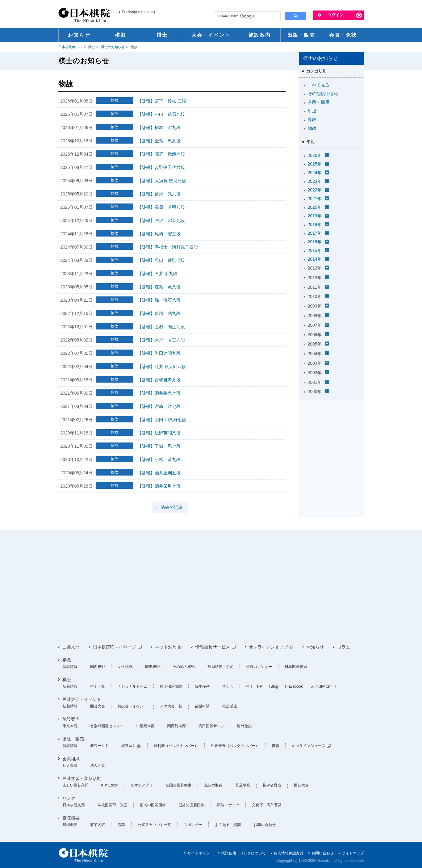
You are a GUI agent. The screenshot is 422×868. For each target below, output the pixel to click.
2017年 (315, 233)
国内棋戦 (98, 667)
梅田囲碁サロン (211, 726)
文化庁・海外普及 (267, 805)
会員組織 (71, 759)
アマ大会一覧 (171, 706)
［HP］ (260, 686)
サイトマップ (353, 853)
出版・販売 (73, 739)
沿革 (121, 825)
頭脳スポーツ (228, 805)
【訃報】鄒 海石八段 (159, 300)
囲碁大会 (98, 706)
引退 (312, 111)
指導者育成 (272, 785)
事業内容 (98, 825)
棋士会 (228, 686)
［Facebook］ (295, 686)
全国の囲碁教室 (178, 785)
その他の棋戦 (184, 667)
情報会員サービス (213, 647)
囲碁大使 (301, 785)
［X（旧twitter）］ (323, 686)
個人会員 (70, 765)
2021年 (315, 199)
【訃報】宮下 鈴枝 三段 (162, 101)
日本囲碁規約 (296, 667)
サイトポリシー (200, 853)
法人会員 (98, 765)
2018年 (315, 224)
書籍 (275, 746)
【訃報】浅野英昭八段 (159, 433)
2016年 (315, 242)
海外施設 (244, 726)
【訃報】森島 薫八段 (159, 287)
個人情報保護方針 (289, 853)
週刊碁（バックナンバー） (176, 746)
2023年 (315, 181)
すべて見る (319, 85)
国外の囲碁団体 (191, 805)
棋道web (128, 746)
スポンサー (193, 825)
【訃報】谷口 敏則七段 (161, 260)
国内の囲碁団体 (153, 805)
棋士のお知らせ (113, 47)
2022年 (315, 190)
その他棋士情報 (323, 94)
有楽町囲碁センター (107, 726)
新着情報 (70, 667)
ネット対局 (166, 647)
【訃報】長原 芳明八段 (161, 207)
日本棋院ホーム (70, 47)
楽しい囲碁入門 (76, 785)
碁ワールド (99, 746)
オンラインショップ (268, 647)
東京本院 (70, 726)
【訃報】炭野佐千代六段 (161, 167)
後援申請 (202, 706)
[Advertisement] (211, 587)
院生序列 (202, 686)
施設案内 (71, 719)
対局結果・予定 (220, 667)
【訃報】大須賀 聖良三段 (162, 181)
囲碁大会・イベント (82, 699)
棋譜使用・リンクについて (244, 853)
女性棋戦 (125, 667)
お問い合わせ (265, 825)
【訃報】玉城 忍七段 (159, 446)
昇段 (312, 120)
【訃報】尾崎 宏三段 (159, 234)
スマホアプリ (142, 785)
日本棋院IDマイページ (115, 647)
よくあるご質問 (228, 825)
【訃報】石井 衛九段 (157, 274)
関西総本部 (177, 726)
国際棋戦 (153, 667)
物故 (312, 128)
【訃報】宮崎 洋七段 (159, 406)
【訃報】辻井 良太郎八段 (162, 367)
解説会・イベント (132, 706)
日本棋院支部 (74, 805)
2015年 (315, 250)
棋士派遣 (230, 706)
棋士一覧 (98, 686)
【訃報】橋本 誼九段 (159, 128)
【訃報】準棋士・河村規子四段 (168, 247)
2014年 (315, 259)
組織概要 (70, 825)
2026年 (315, 155)
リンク (69, 798)
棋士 (91, 47)
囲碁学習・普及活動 (82, 778)
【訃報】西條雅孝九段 (159, 380)
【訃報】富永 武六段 (159, 194)
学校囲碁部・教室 (112, 805)
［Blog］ (274, 686)
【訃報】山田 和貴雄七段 (162, 420)
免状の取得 (213, 785)
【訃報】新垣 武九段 (159, 313)
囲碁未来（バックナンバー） (235, 746)
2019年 (315, 216)
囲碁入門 (71, 647)
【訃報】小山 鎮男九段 (161, 114)
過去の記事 (172, 507)
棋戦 (67, 660)
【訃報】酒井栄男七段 (159, 486)
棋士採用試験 (171, 686)
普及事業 (243, 785)
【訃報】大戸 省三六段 (161, 340)
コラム (344, 647)
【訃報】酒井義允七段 (159, 393)
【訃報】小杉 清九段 (159, 459)
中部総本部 (145, 726)
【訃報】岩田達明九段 (159, 353)
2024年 (315, 173)
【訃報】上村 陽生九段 (161, 327)
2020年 (315, 207)
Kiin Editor (110, 785)
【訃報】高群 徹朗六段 (161, 154)
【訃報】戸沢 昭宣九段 (161, 220)
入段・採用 (319, 102)
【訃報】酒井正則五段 (159, 473)
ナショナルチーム (132, 686)
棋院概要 (71, 818)
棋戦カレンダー (259, 667)
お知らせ (315, 647)
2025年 (315, 164)
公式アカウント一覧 (154, 825)
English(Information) (138, 12)
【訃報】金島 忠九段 (159, 141)
